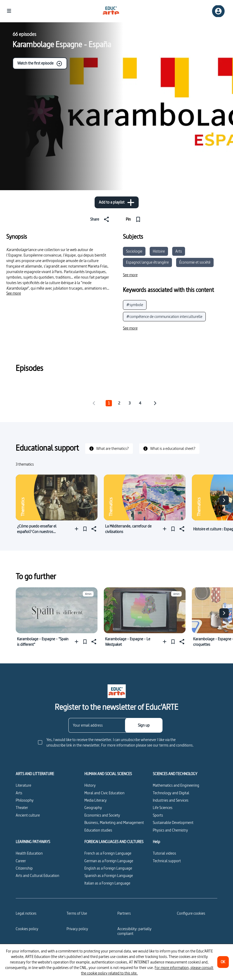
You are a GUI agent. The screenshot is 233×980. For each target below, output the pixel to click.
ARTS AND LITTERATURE (35, 774)
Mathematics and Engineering (176, 785)
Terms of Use (77, 913)
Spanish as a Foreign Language (109, 875)
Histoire (159, 251)
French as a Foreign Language (108, 853)
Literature (23, 785)
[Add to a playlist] (117, 202)
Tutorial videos (164, 853)
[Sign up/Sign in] (218, 11)
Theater (22, 808)
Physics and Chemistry (170, 830)
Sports (158, 815)
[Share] (101, 219)
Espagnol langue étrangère (147, 262)
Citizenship (24, 868)
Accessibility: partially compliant (134, 931)
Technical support (167, 861)
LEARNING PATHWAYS (33, 842)
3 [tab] (130, 403)
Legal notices (26, 913)
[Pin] (134, 219)
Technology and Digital (171, 793)
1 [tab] (109, 403)
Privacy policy (77, 929)
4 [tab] (140, 403)
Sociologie (134, 251)
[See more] (14, 293)
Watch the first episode (40, 63)
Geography (93, 808)
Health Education (29, 853)
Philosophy (25, 800)
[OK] (223, 962)
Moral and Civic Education (104, 793)
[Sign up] (144, 725)
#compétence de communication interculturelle (164, 316)
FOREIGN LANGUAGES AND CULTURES (114, 842)
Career (21, 861)
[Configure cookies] (191, 913)
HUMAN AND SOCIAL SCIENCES (108, 774)
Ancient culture (28, 815)
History (90, 785)
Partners (124, 913)
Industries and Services (171, 800)
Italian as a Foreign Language (107, 883)
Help (156, 842)
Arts (179, 251)
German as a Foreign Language (109, 861)
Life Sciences (163, 808)
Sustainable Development (173, 822)
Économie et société (195, 262)
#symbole (135, 305)
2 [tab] (119, 403)
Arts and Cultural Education (37, 875)
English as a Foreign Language (108, 868)
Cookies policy (27, 929)
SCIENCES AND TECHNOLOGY (175, 774)
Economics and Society (102, 815)
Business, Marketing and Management (114, 822)
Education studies (98, 830)
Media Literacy (96, 800)
